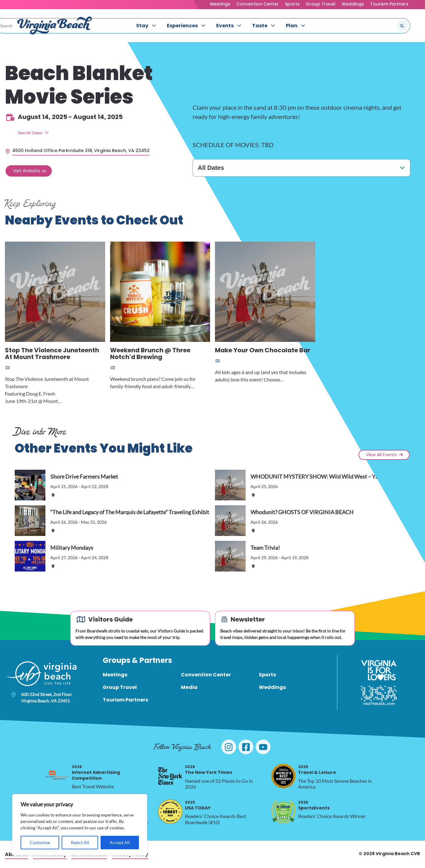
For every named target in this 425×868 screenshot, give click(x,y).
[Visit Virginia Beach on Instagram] (229, 747)
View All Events (381, 455)
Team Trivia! (265, 548)
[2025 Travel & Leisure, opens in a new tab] (283, 776)
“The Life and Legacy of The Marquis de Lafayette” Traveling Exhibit (130, 512)
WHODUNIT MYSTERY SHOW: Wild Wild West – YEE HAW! (324, 476)
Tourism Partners (389, 4)
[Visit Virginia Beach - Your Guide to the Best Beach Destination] (55, 26)
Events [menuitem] (225, 26)
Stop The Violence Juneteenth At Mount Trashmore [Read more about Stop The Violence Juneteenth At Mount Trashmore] (52, 354)
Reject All (80, 842)
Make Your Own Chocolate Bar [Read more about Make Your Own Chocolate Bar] (263, 351)
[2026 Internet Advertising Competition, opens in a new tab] (57, 776)
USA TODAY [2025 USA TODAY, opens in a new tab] (198, 805)
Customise (40, 842)
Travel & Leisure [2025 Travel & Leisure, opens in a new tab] (317, 770)
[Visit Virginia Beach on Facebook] (246, 747)
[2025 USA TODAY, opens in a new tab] (170, 812)
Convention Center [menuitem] (206, 675)
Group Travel (321, 4)
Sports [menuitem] (267, 675)
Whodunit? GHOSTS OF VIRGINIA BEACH (302, 512)
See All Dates (30, 133)
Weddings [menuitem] (272, 687)
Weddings (353, 4)
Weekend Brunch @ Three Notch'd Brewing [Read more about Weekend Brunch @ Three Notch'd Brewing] (150, 354)
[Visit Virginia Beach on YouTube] (263, 747)
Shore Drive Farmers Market (84, 476)
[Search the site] (381, 26)
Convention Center (258, 4)
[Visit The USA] (379, 695)
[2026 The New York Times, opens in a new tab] (170, 776)
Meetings (220, 4)
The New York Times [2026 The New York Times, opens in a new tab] (209, 770)
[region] (80, 825)
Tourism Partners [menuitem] (125, 700)
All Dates (211, 168)
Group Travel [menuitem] (120, 687)
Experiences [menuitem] (182, 26)
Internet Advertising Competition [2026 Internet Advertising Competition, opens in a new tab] (96, 772)
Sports (292, 4)
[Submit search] (402, 26)
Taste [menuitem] (260, 26)
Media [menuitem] (189, 687)
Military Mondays (72, 548)
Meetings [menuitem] (115, 675)
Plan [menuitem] (292, 26)
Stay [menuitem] (142, 26)
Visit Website (27, 171)
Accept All (120, 842)
